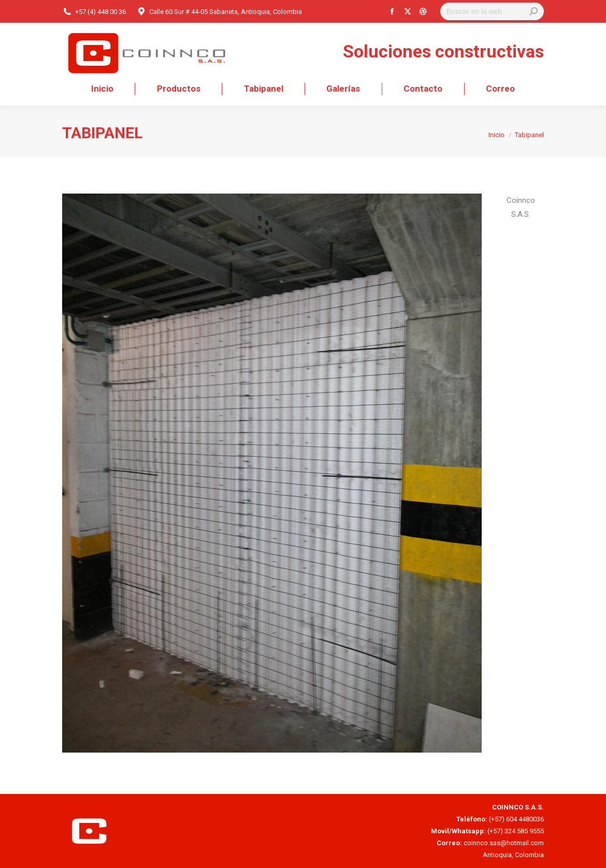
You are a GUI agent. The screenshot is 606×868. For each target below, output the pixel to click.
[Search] (492, 11)
